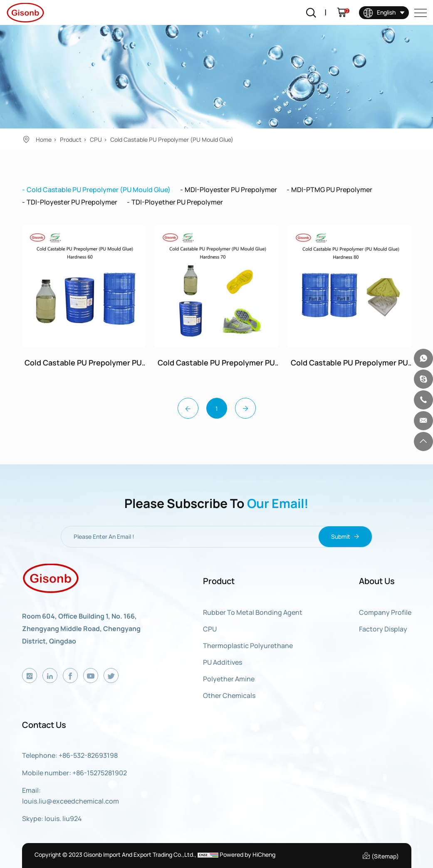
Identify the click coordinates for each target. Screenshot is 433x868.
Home (44, 139)
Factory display (383, 629)
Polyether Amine (229, 679)
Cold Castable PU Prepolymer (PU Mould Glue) (172, 139)
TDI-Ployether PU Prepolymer (177, 202)
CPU (96, 139)
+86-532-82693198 (88, 755)
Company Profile (385, 612)
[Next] (245, 408)
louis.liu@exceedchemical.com (71, 801)
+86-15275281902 (100, 773)
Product (71, 139)
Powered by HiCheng (247, 854)
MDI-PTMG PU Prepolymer (332, 190)
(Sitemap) (380, 856)
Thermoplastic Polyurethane (248, 646)
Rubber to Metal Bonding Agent (253, 612)
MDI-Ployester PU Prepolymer (231, 190)
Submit (345, 537)
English (379, 12)
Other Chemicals (229, 695)
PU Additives (223, 662)
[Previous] (188, 408)
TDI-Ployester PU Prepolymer (72, 202)
